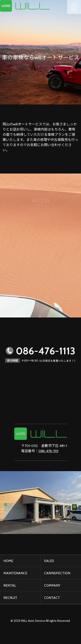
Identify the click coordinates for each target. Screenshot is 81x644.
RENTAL (10, 585)
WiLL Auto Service (33, 621)
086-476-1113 (48, 451)
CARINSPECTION (57, 573)
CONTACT (52, 598)
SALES (49, 561)
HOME (8, 561)
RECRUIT (10, 598)
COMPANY (52, 585)
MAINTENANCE (15, 573)
